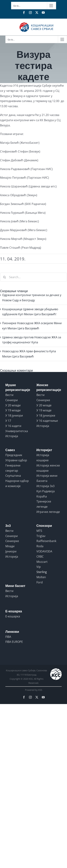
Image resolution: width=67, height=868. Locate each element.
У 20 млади (13, 405)
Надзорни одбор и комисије (17, 483)
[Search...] (33, 277)
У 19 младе (44, 410)
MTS (39, 531)
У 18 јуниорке (46, 415)
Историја (12, 436)
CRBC (40, 557)
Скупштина (13, 476)
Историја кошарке (43, 458)
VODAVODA (44, 551)
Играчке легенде (48, 512)
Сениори (12, 400)
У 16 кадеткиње (47, 421)
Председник (14, 455)
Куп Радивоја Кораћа (46, 494)
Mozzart (42, 562)
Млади (10, 546)
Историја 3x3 (45, 486)
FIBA (8, 637)
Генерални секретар (13, 468)
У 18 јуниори (14, 415)
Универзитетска (17, 431)
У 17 (8, 421)
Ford (40, 582)
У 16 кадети (13, 426)
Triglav (41, 536)
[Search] (4, 277)
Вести (9, 395)
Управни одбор (16, 460)
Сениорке (43, 400)
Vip (39, 567)
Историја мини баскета (47, 478)
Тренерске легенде (44, 504)
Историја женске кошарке (48, 468)
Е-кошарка (13, 616)
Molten (41, 577)
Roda (40, 546)
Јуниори (11, 551)
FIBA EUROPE (14, 642)
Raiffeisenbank (46, 541)
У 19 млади (13, 410)
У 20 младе (44, 405)
